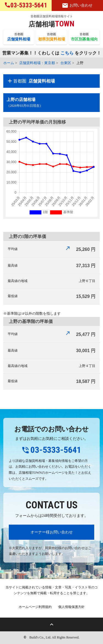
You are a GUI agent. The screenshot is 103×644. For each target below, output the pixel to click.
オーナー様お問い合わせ (52, 532)
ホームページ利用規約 (35, 607)
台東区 (66, 63)
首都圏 (19, 37)
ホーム (9, 63)
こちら (67, 53)
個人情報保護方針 (71, 607)
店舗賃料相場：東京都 (37, 63)
